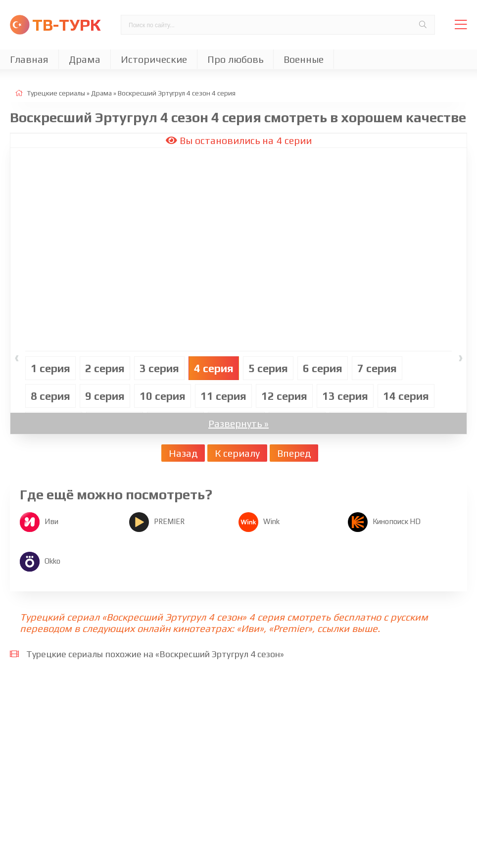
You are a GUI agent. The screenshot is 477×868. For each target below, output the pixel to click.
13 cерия (345, 396)
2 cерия (105, 368)
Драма (85, 59)
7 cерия (377, 368)
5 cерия (268, 368)
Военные (304, 59)
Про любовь (235, 59)
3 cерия (159, 368)
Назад (183, 453)
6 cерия (323, 368)
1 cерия (50, 368)
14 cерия (406, 396)
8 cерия (50, 396)
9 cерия (105, 396)
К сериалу (237, 453)
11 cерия (223, 396)
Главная (29, 59)
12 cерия (284, 396)
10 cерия (163, 396)
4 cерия (214, 368)
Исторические (154, 59)
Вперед (294, 453)
